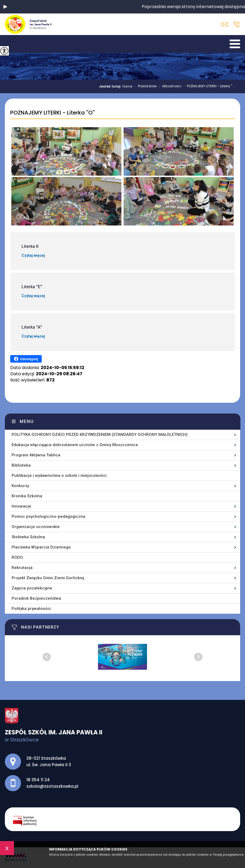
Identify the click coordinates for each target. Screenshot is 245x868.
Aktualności (169, 86)
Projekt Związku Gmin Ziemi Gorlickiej (48, 578)
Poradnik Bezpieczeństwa (36, 598)
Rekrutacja (22, 568)
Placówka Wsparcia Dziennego (41, 547)
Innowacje (21, 506)
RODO (17, 557)
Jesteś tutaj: (111, 86)
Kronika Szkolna (27, 496)
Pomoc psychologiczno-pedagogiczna (48, 516)
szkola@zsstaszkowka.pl (225, 24)
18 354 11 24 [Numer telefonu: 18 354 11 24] (38, 780)
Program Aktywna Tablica (36, 455)
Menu (27, 421)
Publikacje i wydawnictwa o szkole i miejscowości (59, 475)
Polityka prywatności (31, 609)
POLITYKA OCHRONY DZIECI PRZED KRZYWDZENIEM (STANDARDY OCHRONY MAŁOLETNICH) (100, 435)
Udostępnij (26, 359)
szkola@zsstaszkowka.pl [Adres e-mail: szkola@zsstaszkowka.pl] (52, 786)
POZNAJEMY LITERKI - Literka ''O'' (52, 113)
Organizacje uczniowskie (36, 527)
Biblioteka (21, 465)
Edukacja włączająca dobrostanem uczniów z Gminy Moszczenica (75, 445)
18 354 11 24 (237, 24)
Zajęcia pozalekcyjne (32, 588)
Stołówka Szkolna (28, 537)
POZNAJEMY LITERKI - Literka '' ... (208, 86)
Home (127, 86)
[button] (5, 7)
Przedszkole (144, 86)
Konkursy (20, 486)
